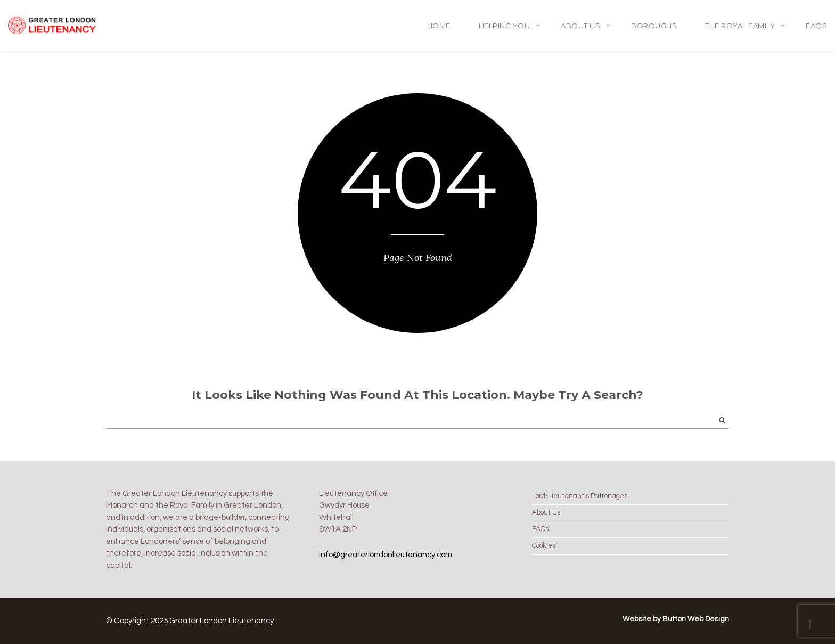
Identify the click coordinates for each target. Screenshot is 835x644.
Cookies (544, 545)
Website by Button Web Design (676, 619)
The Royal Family (740, 26)
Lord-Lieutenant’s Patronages (580, 496)
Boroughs (654, 26)
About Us (580, 26)
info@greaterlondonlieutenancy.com (386, 555)
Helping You (505, 26)
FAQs (816, 26)
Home (439, 26)
